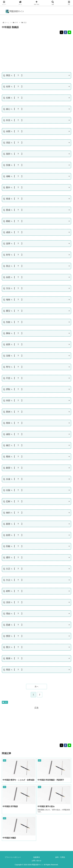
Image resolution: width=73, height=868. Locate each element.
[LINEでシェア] (69, 32)
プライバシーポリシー (13, 857)
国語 (5, 702)
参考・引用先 (60, 857)
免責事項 (36, 857)
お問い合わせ (36, 861)
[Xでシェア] (61, 32)
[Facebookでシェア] (65, 32)
